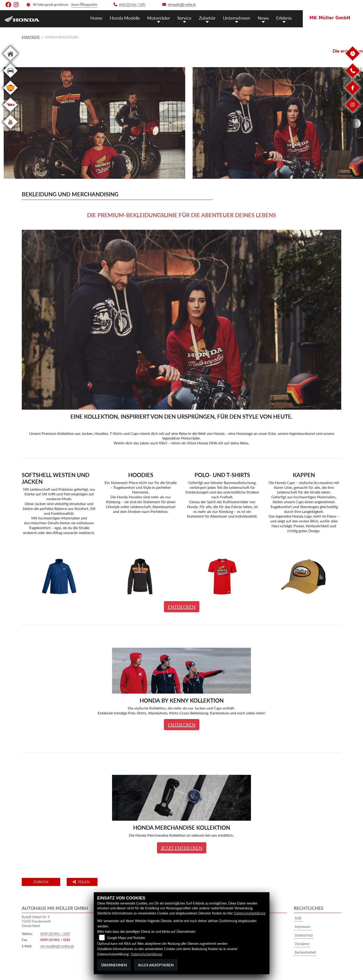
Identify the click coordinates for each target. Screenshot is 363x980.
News (263, 18)
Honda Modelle (125, 18)
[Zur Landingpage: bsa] (10, 113)
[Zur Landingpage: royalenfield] (10, 96)
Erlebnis (284, 18)
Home (96, 18)
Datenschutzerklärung (250, 913)
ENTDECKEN (182, 607)
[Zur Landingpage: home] (10, 61)
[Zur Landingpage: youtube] (10, 130)
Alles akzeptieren (156, 965)
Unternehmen (237, 18)
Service (184, 18)
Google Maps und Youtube (126, 938)
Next (356, 123)
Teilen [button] (82, 882)
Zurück (41, 882)
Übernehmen (114, 965)
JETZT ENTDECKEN (182, 848)
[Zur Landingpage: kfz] (10, 79)
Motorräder (159, 18)
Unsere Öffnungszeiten (84, 5)
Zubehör (207, 18)
